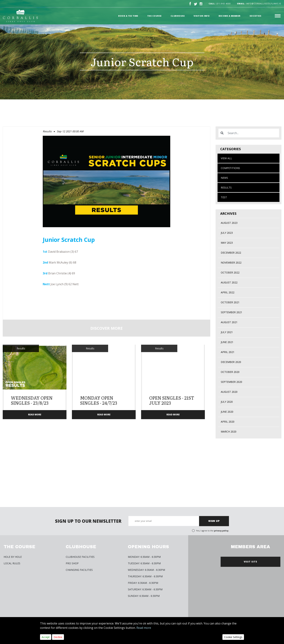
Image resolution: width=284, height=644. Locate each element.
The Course (154, 16)
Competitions (230, 168)
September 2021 (231, 312)
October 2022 (230, 272)
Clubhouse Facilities (80, 557)
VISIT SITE (250, 562)
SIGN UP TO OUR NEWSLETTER (88, 521)
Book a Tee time (128, 16)
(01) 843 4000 (224, 4)
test (224, 197)
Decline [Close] (58, 637)
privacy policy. (222, 531)
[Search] (252, 133)
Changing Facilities (79, 570)
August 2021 (229, 322)
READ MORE (35, 415)
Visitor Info (202, 16)
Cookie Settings (233, 637)
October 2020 (230, 372)
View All (226, 158)
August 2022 (229, 282)
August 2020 (229, 392)
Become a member (230, 16)
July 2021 (227, 332)
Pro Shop (72, 563)
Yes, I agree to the (212, 531)
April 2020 (228, 422)
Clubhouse (178, 16)
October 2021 (230, 302)
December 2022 (231, 253)
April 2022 (228, 292)
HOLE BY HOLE (13, 557)
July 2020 (227, 402)
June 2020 (227, 412)
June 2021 (227, 342)
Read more (144, 628)
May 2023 (227, 243)
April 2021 (228, 352)
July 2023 (227, 233)
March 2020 (229, 432)
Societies (255, 16)
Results (226, 188)
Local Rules (12, 563)
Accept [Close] (46, 637)
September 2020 (231, 382)
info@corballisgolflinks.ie (259, 4)
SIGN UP (214, 521)
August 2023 (229, 223)
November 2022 (231, 263)
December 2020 (231, 362)
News (224, 178)
